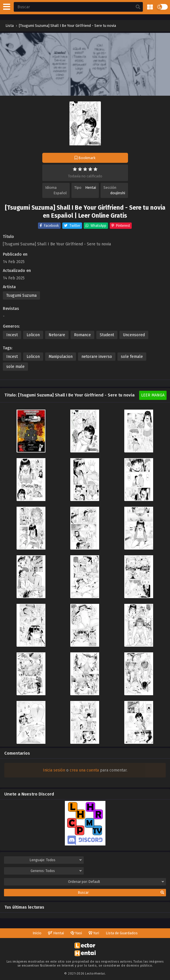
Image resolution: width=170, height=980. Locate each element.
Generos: (56, 871)
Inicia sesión (54, 770)
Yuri (94, 933)
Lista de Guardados (122, 933)
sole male (15, 367)
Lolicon (33, 335)
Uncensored (134, 335)
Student (107, 335)
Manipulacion (61, 357)
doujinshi (118, 193)
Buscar (121, 893)
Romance (82, 335)
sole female (132, 357)
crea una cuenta (84, 770)
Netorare (57, 335)
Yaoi (76, 933)
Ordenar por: (116, 882)
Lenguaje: (56, 860)
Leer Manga (153, 395)
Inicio (37, 933)
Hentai (91, 188)
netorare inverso (97, 357)
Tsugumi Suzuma (21, 295)
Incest (12, 335)
